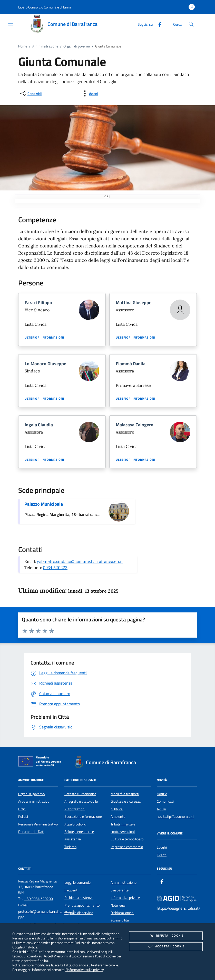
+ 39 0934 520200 (38, 899)
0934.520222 (55, 568)
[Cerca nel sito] (191, 24)
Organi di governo (77, 46)
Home (23, 46)
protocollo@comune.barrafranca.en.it (46, 911)
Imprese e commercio (127, 847)
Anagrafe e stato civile (81, 801)
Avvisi (161, 809)
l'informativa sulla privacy (85, 970)
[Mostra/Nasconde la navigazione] (10, 24)
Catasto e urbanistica (80, 794)
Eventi (162, 855)
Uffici (22, 809)
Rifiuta (166, 936)
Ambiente (118, 816)
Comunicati (165, 801)
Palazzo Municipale (44, 504)
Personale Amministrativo (38, 824)
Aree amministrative (34, 801)
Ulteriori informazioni (44, 338)
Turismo (70, 847)
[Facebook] (158, 24)
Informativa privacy (125, 898)
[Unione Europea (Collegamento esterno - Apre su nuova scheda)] (41, 762)
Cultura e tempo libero (127, 839)
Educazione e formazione (83, 816)
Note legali (118, 905)
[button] (45, 7)
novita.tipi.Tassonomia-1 (175, 816)
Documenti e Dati (31, 832)
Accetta (166, 947)
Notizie (162, 794)
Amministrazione (45, 46)
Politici (23, 816)
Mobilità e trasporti (125, 794)
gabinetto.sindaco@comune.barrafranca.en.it (80, 561)
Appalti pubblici (75, 824)
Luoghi (162, 847)
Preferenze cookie (105, 965)
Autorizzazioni (75, 809)
